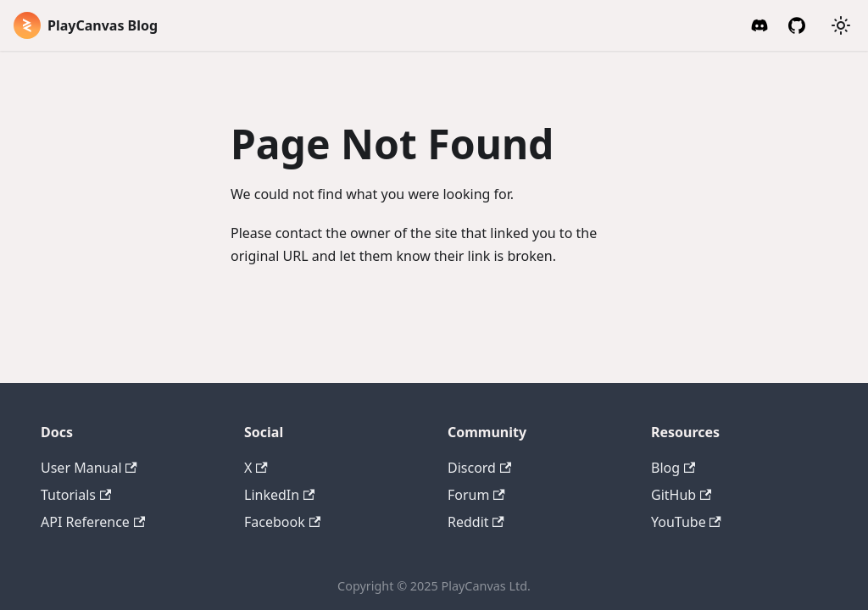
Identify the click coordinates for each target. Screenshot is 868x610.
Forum (476, 495)
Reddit (476, 522)
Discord (479, 468)
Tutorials (76, 495)
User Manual (89, 468)
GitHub (681, 495)
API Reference (93, 522)
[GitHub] (797, 25)
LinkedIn (279, 495)
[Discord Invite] (759, 25)
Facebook (282, 522)
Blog (673, 468)
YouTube (686, 522)
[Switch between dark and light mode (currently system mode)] (841, 25)
